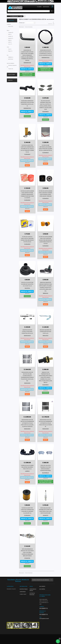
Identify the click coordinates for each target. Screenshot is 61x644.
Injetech (11, 38)
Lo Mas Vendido (11, 83)
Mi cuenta (42, 586)
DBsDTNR (9, 86)
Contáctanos (23, 592)
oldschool (10, 84)
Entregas (32, 597)
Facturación (32, 618)
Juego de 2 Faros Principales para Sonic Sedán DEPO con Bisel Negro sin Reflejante (12, 106)
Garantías (32, 600)
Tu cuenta (39, 7)
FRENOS (11, 57)
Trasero (11, 69)
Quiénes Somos (23, 594)
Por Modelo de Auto (14, 16)
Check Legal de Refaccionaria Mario (33, 613)
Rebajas (10, 91)
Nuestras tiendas (24, 589)
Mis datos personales (44, 597)
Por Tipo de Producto (11, 592)
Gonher (11, 36)
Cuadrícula (50, 23)
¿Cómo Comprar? (23, 601)
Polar (10, 44)
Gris (10, 49)
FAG (10, 34)
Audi (21, 16)
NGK (10, 40)
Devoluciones (33, 603)
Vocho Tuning (10, 81)
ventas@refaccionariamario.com (47, 628)
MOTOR (11, 59)
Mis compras (42, 589)
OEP (10, 42)
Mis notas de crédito (44, 592)
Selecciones (12, 75)
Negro (10, 51)
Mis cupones (42, 600)
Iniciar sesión (46, 7)
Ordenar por (22, 23)
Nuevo (11, 26)
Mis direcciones (43, 594)
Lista (53, 23)
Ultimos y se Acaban (12, 79)
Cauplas (11, 33)
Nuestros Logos (33, 605)
